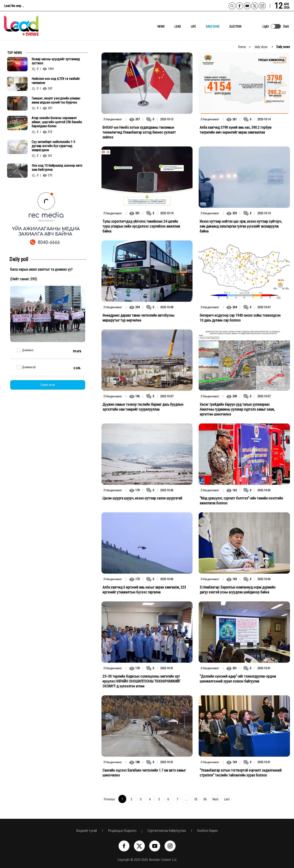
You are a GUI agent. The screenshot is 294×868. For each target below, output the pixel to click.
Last (227, 799)
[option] (48, 218)
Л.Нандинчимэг (113, 119)
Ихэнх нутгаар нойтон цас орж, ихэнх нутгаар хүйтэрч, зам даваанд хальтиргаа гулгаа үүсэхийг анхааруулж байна (241, 226)
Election (235, 27)
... (187, 799)
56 (205, 799)
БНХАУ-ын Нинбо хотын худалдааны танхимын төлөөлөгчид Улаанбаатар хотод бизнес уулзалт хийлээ (139, 132)
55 (196, 799)
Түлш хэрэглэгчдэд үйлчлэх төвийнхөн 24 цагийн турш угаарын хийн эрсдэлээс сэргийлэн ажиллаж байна (141, 226)
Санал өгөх (48, 385)
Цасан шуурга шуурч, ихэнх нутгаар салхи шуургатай (142, 498)
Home (242, 47)
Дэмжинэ (28, 350)
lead (178, 27)
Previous (109, 799)
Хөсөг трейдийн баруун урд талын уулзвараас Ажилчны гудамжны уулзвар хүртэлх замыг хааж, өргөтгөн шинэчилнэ (237, 409)
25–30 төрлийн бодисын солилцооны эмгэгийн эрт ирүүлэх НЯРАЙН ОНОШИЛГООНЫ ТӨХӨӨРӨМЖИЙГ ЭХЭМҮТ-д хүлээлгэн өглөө (141, 681)
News (161, 27)
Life (193, 27)
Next (215, 799)
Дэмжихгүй (29, 367)
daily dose (213, 27)
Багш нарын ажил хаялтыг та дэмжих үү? (41, 269)
